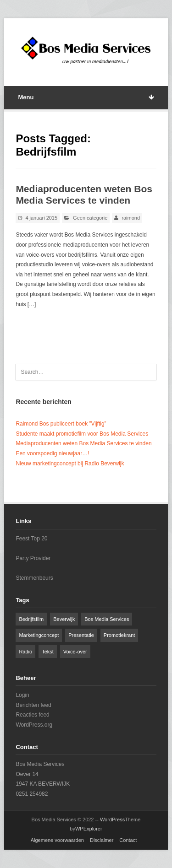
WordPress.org (34, 725)
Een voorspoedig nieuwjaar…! (52, 453)
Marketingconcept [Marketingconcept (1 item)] (39, 635)
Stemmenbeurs (34, 578)
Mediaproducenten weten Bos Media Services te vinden (83, 443)
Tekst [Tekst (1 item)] (48, 652)
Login (22, 695)
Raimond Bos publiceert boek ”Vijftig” (61, 424)
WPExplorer (89, 829)
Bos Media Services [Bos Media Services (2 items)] (107, 619)
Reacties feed (32, 715)
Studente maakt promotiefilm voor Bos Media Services (82, 434)
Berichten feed (33, 705)
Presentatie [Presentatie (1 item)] (81, 635)
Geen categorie (90, 218)
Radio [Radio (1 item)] (25, 652)
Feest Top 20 (31, 539)
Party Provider (33, 558)
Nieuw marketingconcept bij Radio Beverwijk (70, 464)
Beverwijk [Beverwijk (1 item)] (64, 619)
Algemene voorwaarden (57, 840)
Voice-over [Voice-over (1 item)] (75, 652)
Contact (128, 840)
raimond (131, 218)
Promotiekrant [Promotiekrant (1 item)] (119, 635)
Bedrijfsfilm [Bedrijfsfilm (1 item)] (31, 619)
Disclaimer (102, 840)
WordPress (112, 819)
